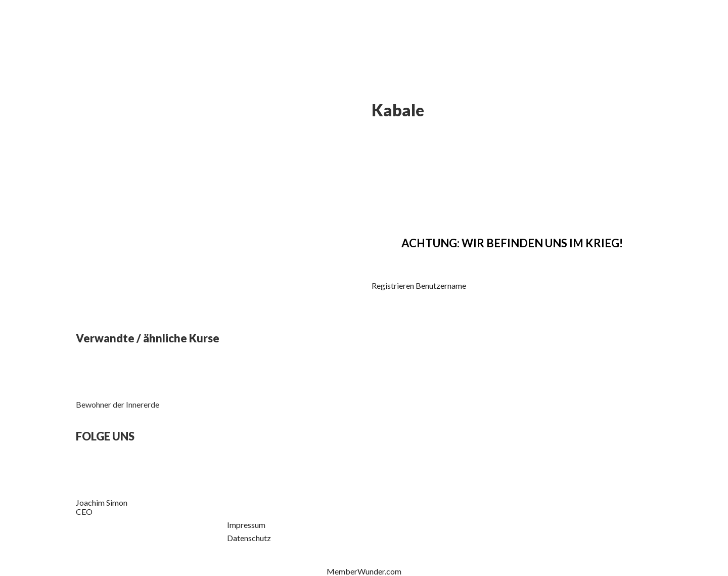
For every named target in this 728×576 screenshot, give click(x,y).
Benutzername (441, 285)
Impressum (246, 525)
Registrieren (393, 285)
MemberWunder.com (364, 571)
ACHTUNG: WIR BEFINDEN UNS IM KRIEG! (512, 243)
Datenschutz (249, 538)
